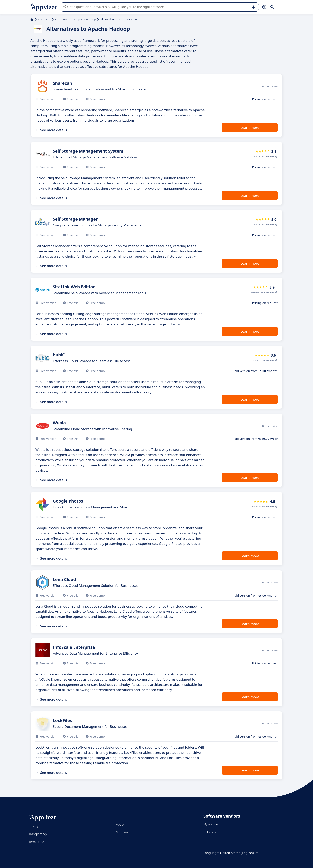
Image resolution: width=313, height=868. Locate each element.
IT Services (44, 19)
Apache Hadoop (86, 19)
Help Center (211, 832)
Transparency (38, 834)
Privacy (33, 826)
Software (122, 832)
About (120, 824)
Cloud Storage (64, 19)
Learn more (250, 128)
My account (211, 824)
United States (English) (240, 853)
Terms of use (37, 842)
